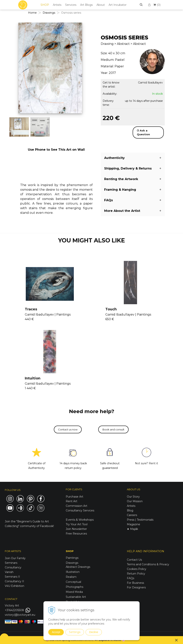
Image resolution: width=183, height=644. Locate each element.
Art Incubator (118, 5)
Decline (94, 632)
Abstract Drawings (78, 567)
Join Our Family (15, 558)
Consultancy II (14, 581)
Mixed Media (74, 592)
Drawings (72, 563)
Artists (57, 5)
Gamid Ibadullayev (150, 83)
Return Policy (136, 574)
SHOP (45, 5)
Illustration (73, 572)
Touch (111, 309)
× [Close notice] (176, 640)
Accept (56, 632)
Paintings (72, 558)
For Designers (136, 587)
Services (71, 5)
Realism (71, 577)
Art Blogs (86, 5)
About (101, 5)
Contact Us (134, 560)
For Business (136, 583)
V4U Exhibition (15, 586)
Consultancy (13, 567)
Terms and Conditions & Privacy (148, 564)
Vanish (9, 572)
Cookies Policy (137, 569)
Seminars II (12, 577)
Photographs (74, 587)
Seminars (11, 563)
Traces (31, 309)
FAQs (131, 578)
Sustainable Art (76, 597)
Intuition (33, 378)
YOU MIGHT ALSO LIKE (91, 240)
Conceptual (73, 582)
